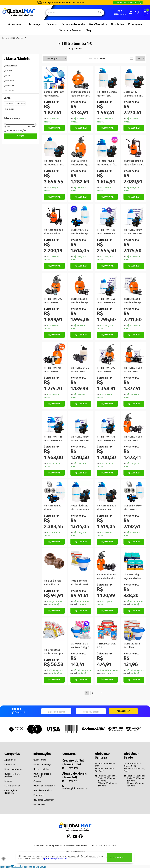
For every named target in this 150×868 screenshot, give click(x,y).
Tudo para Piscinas (70, 30)
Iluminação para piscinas (12, 775)
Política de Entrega (42, 765)
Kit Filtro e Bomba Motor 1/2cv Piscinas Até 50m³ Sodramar (107, 94)
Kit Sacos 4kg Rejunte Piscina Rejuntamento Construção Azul (133, 577)
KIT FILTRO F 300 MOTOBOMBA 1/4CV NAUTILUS (53, 301)
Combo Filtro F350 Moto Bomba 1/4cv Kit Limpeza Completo (54, 94)
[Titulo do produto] (54, 78)
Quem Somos (40, 760)
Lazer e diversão (12, 786)
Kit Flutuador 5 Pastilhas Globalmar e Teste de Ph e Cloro (132, 646)
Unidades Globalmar (43, 790)
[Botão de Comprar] (54, 128)
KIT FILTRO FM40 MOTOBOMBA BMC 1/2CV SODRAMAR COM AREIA (107, 301)
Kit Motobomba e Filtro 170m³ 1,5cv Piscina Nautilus (80, 94)
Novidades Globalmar (44, 800)
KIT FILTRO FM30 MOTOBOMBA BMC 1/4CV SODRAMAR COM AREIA (80, 439)
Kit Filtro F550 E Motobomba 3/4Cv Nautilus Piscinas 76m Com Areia (134, 301)
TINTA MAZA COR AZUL (106, 645)
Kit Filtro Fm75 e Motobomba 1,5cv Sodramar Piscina (54, 163)
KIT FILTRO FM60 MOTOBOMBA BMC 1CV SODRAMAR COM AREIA (107, 232)
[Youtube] (75, 837)
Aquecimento (16, 24)
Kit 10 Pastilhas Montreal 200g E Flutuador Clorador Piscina (80, 646)
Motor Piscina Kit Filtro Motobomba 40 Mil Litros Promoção (80, 508)
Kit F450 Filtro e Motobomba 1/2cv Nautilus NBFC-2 (81, 163)
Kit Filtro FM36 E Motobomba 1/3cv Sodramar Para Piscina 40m (81, 232)
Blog (88, 30)
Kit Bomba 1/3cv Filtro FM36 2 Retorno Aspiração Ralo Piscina (132, 508)
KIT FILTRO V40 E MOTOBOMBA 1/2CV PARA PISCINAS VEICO (80, 370)
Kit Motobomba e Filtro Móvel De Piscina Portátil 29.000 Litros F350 (54, 232)
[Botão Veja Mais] (81, 128)
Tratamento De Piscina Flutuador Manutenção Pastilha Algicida (80, 583)
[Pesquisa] (100, 13)
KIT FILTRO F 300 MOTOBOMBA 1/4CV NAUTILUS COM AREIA (106, 370)
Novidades (117, 24)
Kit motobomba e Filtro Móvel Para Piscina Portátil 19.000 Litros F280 (134, 163)
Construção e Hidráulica (11, 792)
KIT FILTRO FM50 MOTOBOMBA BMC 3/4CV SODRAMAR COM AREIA (134, 232)
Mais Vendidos (98, 24)
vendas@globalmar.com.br (75, 787)
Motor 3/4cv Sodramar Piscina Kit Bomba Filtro (133, 94)
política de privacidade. (56, 859)
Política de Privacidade (44, 786)
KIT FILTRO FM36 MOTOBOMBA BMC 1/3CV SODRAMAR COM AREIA (107, 439)
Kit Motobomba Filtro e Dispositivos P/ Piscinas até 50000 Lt (53, 508)
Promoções (135, 24)
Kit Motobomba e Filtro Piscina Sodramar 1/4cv (107, 508)
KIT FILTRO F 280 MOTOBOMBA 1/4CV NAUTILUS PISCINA (133, 439)
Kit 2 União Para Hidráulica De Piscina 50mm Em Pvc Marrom (54, 583)
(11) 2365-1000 (70, 768)
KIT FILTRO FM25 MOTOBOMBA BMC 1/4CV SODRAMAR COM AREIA (54, 439)
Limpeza (8, 781)
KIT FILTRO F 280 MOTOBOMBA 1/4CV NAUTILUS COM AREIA (133, 370)
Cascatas (52, 24)
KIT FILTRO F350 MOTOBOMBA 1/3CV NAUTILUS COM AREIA (53, 370)
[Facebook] (81, 837)
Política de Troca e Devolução (42, 775)
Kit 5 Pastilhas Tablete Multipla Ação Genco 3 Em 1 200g (54, 652)
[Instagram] (69, 837)
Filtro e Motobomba (73, 24)
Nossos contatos (41, 769)
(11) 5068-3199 (70, 781)
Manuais (37, 781)
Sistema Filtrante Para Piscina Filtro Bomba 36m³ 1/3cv (107, 577)
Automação (35, 24)
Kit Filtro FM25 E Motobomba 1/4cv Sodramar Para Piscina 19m (107, 163)
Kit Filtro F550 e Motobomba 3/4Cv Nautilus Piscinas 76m (81, 301)
